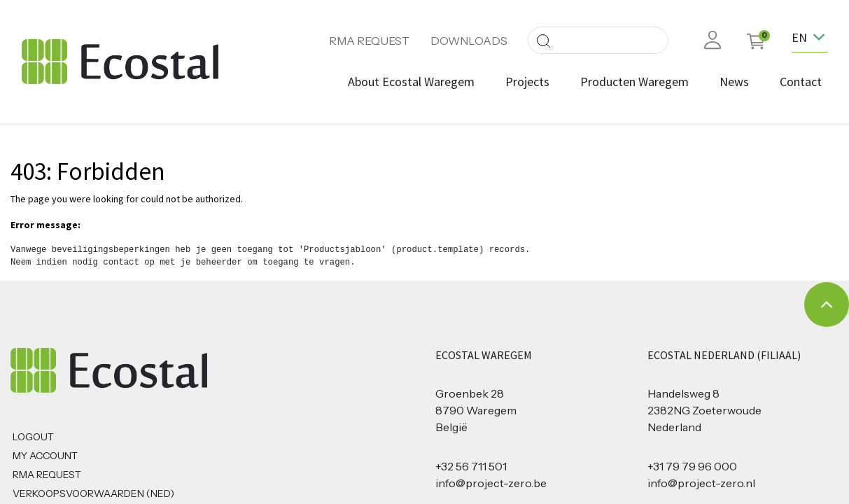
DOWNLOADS (469, 41)
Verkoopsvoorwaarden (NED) (93, 493)
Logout (33, 437)
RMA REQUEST (369, 41)
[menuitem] (411, 82)
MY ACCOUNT (45, 456)
